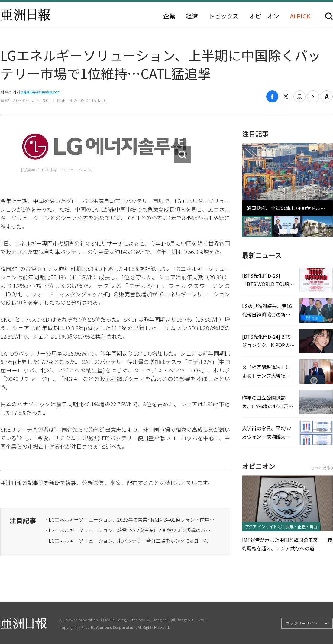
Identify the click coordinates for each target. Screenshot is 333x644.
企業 (169, 16)
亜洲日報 (25, 15)
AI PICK (300, 16)
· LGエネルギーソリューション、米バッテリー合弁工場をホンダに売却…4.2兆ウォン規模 (130, 541)
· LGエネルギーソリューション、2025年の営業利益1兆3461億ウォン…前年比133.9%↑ (130, 519)
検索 (329, 16)
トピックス (223, 16)
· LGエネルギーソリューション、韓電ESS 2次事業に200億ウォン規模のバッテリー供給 (130, 530)
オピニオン (264, 16)
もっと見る (322, 468)
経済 (192, 16)
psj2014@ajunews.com (41, 92)
